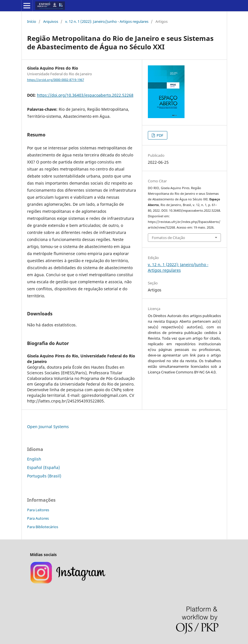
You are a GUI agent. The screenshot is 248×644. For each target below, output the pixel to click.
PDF (160, 135)
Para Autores (38, 518)
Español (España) (43, 467)
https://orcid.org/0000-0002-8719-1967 (56, 80)
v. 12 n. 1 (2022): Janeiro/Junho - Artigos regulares (107, 21)
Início (32, 21)
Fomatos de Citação (168, 238)
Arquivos (51, 21)
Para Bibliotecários (43, 527)
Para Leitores (38, 510)
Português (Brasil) (44, 476)
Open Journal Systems (48, 427)
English (34, 459)
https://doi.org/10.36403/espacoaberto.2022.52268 (85, 95)
